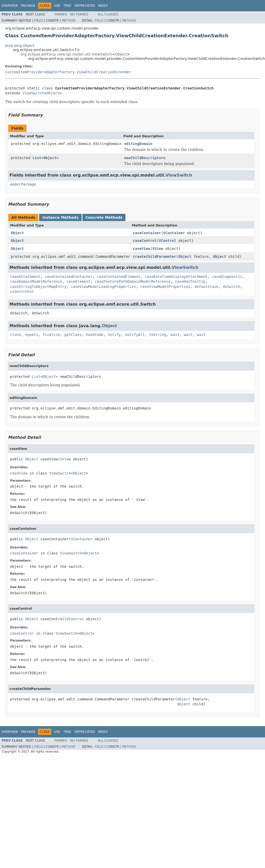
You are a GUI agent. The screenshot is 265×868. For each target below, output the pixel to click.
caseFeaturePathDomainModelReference (133, 281)
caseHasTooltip (190, 281)
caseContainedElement (119, 277)
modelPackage (23, 184)
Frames (61, 14)
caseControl (145, 241)
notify (114, 335)
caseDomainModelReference (36, 281)
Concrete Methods (104, 217)
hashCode (95, 335)
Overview (10, 6)
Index (103, 6)
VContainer (174, 233)
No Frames (79, 14)
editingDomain (138, 144)
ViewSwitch (33, 93)
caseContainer (147, 233)
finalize (51, 335)
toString (158, 335)
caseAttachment (25, 277)
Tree (67, 6)
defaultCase (206, 287)
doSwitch (231, 287)
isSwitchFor (22, 291)
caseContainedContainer (69, 277)
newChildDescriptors (145, 158)
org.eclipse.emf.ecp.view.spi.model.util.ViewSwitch (66, 54)
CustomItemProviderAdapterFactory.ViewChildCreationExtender (68, 72)
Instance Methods (60, 217)
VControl (168, 241)
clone (15, 335)
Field (38, 21)
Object (121, 54)
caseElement (78, 281)
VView (158, 249)
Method (69, 21)
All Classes (108, 14)
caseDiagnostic (227, 277)
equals (32, 335)
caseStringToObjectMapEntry (38, 287)
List (37, 158)
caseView (142, 249)
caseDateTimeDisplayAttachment (176, 277)
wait (175, 335)
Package (28, 6)
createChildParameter (155, 257)
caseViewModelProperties (165, 287)
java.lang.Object (20, 45)
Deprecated (85, 6)
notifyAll (135, 335)
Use (57, 6)
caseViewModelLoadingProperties (103, 287)
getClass (73, 335)
